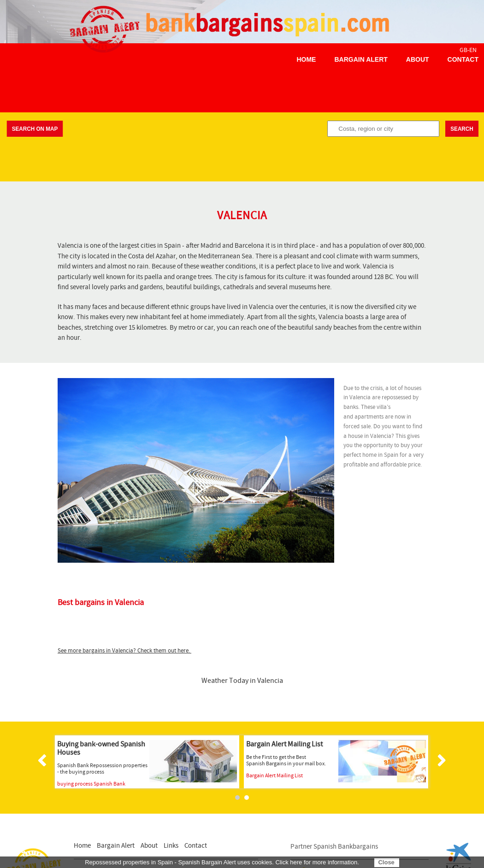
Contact (463, 59)
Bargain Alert (361, 59)
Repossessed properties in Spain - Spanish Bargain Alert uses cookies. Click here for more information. (222, 862)
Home (306, 59)
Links (171, 846)
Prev (44, 760)
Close (386, 862)
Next (440, 760)
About (418, 59)
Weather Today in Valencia (242, 681)
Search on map (35, 129)
